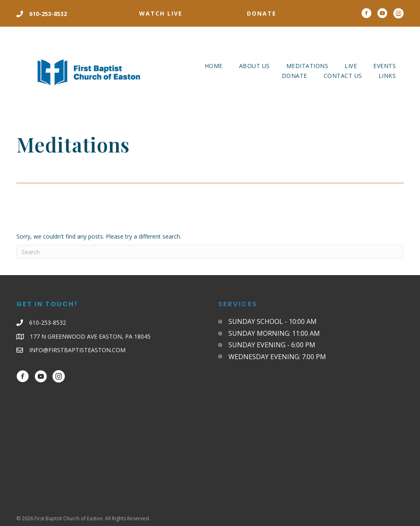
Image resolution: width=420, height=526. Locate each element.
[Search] (210, 252)
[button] (161, 14)
